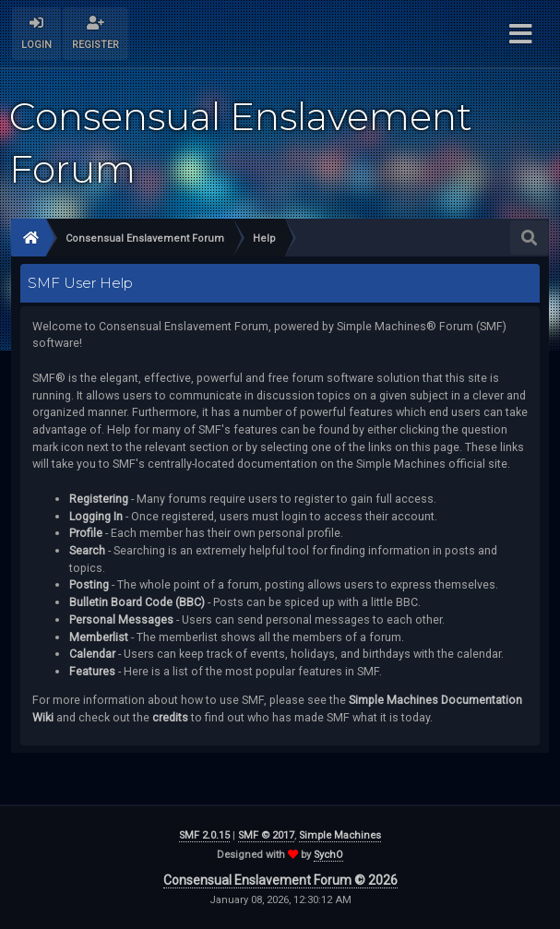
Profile (86, 533)
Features (92, 671)
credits (170, 717)
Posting (89, 584)
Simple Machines (340, 835)
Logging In (96, 516)
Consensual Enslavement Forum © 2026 (280, 880)
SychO (328, 855)
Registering (99, 499)
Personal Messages (121, 619)
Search (87, 550)
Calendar (92, 654)
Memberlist (99, 637)
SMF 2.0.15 (204, 835)
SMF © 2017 (266, 835)
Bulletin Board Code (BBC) (137, 602)
